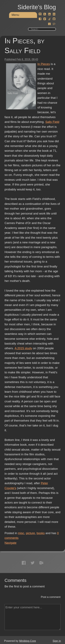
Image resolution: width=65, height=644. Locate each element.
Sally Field (52, 122)
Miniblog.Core (28, 641)
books (41, 533)
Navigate (11, 543)
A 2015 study (23, 348)
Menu (15, 15)
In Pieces (44, 64)
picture (30, 533)
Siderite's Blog (37, 7)
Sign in (57, 641)
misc (21, 533)
